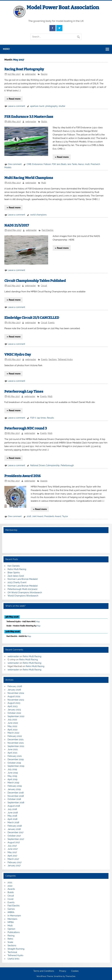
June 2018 (13, 813)
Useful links (13, 959)
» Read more (14, 99)
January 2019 (14, 789)
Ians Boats (62, 164)
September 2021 (16, 746)
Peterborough (67, 465)
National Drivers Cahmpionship (45, 465)
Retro (10, 939)
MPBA (11, 922)
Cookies (75, 971)
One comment (15, 164)
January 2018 (14, 829)
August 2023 (14, 703)
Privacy (63, 971)
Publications (14, 932)
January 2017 (14, 866)
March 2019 (13, 783)
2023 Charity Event (17, 582)
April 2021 (12, 753)
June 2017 (13, 849)
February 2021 (15, 756)
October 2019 (14, 763)
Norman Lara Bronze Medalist (23, 579)
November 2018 (16, 796)
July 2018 (12, 809)
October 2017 (14, 836)
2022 (10, 886)
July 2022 (12, 720)
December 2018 (16, 793)
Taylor (65, 516)
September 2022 (16, 716)
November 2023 (16, 700)
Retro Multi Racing (17, 569)
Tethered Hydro (65, 359)
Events (51, 323)
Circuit (44, 286)
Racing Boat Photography (24, 69)
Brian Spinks (14, 573)
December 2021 (16, 740)
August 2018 (14, 806)
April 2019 (12, 779)
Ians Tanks (72, 164)
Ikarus (81, 164)
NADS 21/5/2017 (17, 225)
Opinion (11, 929)
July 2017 (12, 846)
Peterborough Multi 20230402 (23, 589)
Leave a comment (16, 106)
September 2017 (16, 839)
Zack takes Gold (16, 576)
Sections (53, 359)
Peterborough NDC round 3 (26, 428)
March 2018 (13, 822)
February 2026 (15, 686)
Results (50, 418)
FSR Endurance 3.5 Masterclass (29, 117)
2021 (10, 882)
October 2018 (14, 799)
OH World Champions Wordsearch (25, 592)
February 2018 (15, 826)
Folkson (47, 164)
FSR (54, 164)
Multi (44, 183)
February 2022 (15, 736)
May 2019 (12, 776)
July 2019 (12, 769)
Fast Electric (48, 230)
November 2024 (16, 693)
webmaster (30, 74)
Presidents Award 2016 (22, 476)
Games (11, 909)
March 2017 (13, 859)
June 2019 (13, 773)
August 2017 (14, 842)
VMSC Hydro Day (18, 355)
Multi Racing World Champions (29, 178)
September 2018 (16, 803)
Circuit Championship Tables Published (35, 281)
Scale (10, 942)
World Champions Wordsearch (23, 596)
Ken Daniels (14, 566)
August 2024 (14, 696)
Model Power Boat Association (63, 7)
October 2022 (14, 713)
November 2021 (16, 743)
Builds (44, 122)
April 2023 (13, 706)
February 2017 (15, 862)
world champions (38, 215)
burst (42, 106)
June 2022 (13, 723)
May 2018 (12, 816)
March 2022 (13, 733)
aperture (34, 106)
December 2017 (16, 832)
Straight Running (16, 949)
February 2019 (15, 786)
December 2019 (16, 759)
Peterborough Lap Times (24, 392)
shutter (62, 106)
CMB (29, 164)
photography (51, 106)
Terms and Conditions (44, 971)
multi (87, 164)
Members (12, 919)
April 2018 (12, 819)
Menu (6, 49)
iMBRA (11, 912)
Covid (10, 899)
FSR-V (33, 418)
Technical (12, 952)
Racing (44, 74)
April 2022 (13, 730)
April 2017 (12, 856)
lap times (41, 418)
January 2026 (14, 690)
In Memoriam (14, 916)
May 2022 (12, 726)
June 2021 (13, 749)
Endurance (37, 164)
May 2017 (12, 852)
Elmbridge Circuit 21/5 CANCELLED (32, 318)
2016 (29, 516)
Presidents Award (53, 516)
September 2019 (16, 766)
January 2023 (14, 710)
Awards (44, 481)
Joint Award (38, 516)
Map (38, 622)
